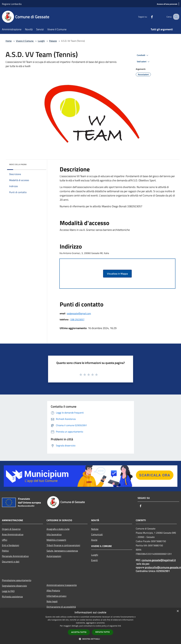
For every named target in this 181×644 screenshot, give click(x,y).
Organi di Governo (11, 529)
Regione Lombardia (12, 4)
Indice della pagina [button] (18, 164)
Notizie (95, 529)
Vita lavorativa (54, 534)
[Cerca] (176, 17)
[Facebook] (149, 17)
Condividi (143, 55)
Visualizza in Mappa (117, 274)
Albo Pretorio (53, 590)
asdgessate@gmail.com (79, 313)
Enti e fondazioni (11, 545)
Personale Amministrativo (15, 556)
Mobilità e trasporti (56, 540)
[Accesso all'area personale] (167, 4)
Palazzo (53, 41)
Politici (5, 551)
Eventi (94, 560)
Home (9, 41)
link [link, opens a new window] (119, 626)
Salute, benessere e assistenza (62, 551)
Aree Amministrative (13, 534)
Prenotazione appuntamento (17, 580)
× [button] (178, 611)
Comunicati (97, 534)
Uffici (5, 540)
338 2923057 (77, 319)
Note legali (52, 601)
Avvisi (94, 540)
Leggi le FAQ (8, 591)
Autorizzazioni (54, 556)
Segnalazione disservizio (14, 586)
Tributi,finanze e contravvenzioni (63, 545)
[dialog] (90, 626)
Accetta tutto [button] (79, 632)
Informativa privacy (57, 596)
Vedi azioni (144, 62)
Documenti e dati (11, 562)
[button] (91, 639)
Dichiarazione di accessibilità (61, 607)
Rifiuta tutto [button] (103, 632)
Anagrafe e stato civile (58, 529)
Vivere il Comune (25, 41)
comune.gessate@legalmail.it (159, 560)
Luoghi (41, 41)
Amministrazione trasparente (62, 585)
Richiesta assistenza (12, 597)
